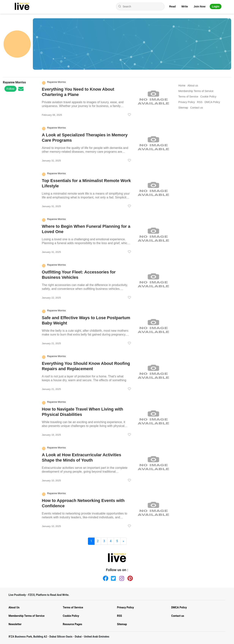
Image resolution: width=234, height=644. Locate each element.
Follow (10, 89)
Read (172, 6)
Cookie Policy (71, 616)
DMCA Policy (179, 607)
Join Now (200, 6)
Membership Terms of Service (26, 616)
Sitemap (122, 624)
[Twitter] (113, 578)
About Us (14, 607)
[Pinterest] (129, 578)
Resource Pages (73, 624)
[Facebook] (105, 578)
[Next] (123, 541)
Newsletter (15, 624)
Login (216, 6)
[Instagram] (121, 578)
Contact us (178, 616)
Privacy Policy (125, 607)
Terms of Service (73, 607)
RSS (119, 616)
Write (185, 6)
